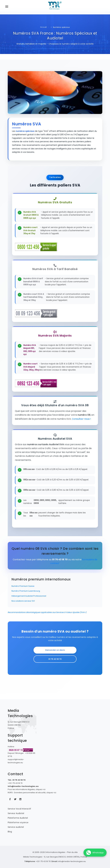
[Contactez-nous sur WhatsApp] (95, 853)
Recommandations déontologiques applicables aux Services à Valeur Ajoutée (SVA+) (47, 612)
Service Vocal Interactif (19, 809)
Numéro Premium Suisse (23, 586)
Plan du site (72, 852)
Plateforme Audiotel (18, 818)
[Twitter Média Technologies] (15, 799)
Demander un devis (55, 650)
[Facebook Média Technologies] (10, 799)
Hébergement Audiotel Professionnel (29, 596)
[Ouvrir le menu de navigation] (7, 7)
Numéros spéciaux (61, 27)
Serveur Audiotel (16, 813)
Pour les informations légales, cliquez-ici (27, 789)
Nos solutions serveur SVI (23, 601)
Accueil (44, 27)
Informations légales (56, 852)
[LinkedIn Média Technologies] (20, 799)
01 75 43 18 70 (55, 659)
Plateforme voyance (18, 822)
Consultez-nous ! (81, 419)
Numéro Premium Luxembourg (26, 591)
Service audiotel (16, 827)
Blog (10, 832)
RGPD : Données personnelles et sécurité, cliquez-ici (32, 793)
